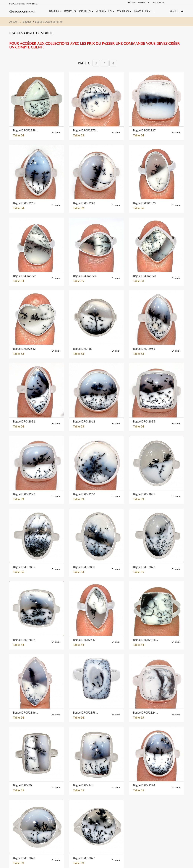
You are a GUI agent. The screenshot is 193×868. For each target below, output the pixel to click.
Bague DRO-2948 (84, 203)
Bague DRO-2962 (84, 421)
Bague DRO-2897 (144, 494)
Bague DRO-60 (22, 785)
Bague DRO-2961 (144, 349)
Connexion (158, 2)
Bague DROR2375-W (86, 130)
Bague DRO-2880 (84, 567)
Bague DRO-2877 (84, 858)
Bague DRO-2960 (84, 494)
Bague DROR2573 (144, 203)
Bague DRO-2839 (24, 640)
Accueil (14, 22)
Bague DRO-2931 (24, 421)
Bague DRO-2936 (144, 421)
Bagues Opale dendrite (49, 22)
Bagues (27, 22)
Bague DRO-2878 (24, 858)
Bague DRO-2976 (24, 494)
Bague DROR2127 (144, 130)
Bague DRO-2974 (144, 785)
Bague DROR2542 (24, 349)
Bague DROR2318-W (146, 640)
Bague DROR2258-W (26, 130)
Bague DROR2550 (144, 276)
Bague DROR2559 (24, 276)
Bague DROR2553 (84, 276)
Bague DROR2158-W (86, 712)
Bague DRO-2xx (83, 785)
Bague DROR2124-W (146, 712)
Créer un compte (136, 2)
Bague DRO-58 (82, 349)
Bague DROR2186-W (26, 712)
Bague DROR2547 (84, 640)
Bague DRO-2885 (24, 567)
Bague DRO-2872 (144, 567)
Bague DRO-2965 (24, 203)
